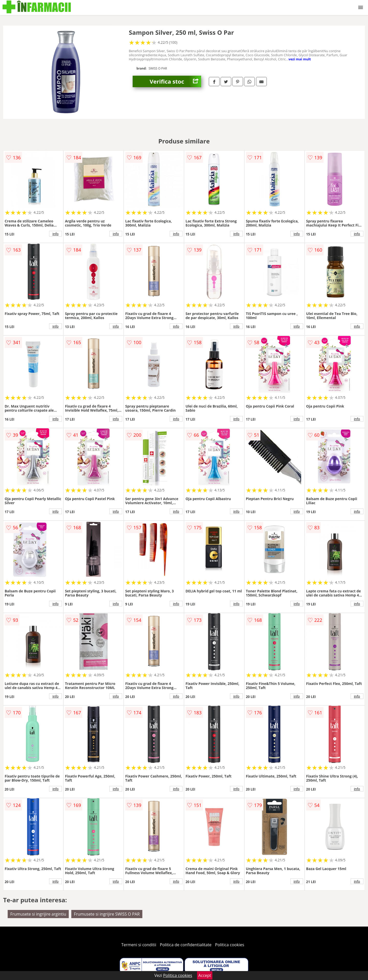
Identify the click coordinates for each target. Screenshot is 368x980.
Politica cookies (230, 945)
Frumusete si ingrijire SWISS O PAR (107, 914)
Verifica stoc (175, 81)
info (55, 234)
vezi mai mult (300, 59)
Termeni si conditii (139, 945)
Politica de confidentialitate (186, 945)
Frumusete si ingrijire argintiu (38, 914)
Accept (205, 975)
